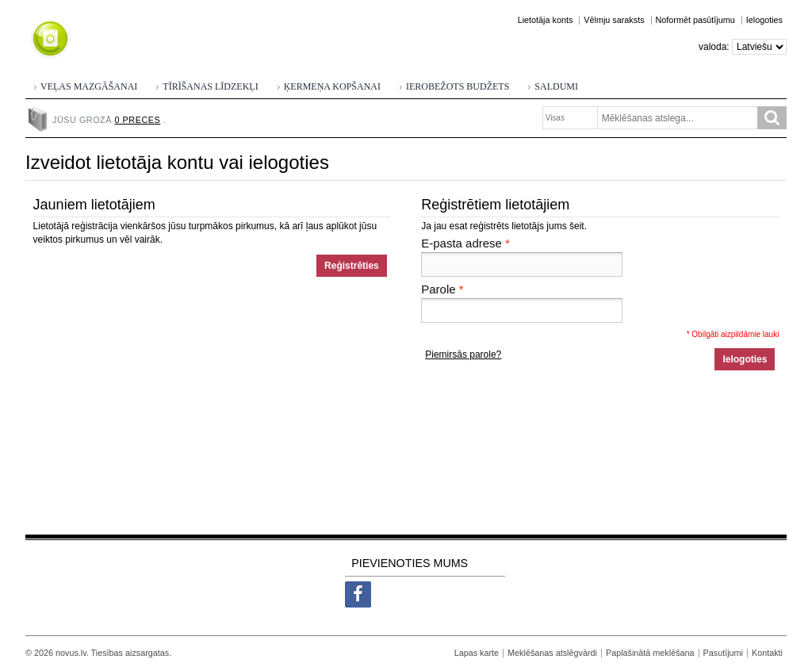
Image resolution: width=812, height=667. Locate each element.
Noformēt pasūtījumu (695, 20)
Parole (438, 289)
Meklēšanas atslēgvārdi (552, 653)
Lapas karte (477, 653)
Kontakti (767, 653)
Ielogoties (764, 20)
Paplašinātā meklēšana (650, 653)
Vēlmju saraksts (614, 20)
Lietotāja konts (546, 20)
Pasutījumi (723, 653)
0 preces (138, 120)
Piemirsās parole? (463, 355)
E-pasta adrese (462, 243)
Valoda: (714, 47)
